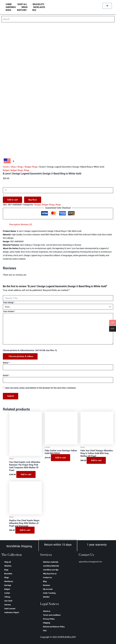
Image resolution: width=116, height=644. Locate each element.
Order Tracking (49, 593)
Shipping (47, 623)
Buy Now (33, 200)
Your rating (9, 302)
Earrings (11, 7)
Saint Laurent (10, 609)
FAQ (34, 10)
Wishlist (46, 597)
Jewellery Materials (51, 566)
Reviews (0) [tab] (26, 224)
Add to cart (12, 200)
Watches (22, 10)
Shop (13, 167)
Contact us (47, 577)
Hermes (8, 605)
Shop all (22, 4)
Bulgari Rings (31, 167)
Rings (25, 7)
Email (6, 375)
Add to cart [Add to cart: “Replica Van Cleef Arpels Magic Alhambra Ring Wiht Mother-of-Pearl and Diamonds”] (25, 530)
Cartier (7, 593)
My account (48, 589)
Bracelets (38, 4)
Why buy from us (50, 574)
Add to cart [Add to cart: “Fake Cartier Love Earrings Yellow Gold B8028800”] (61, 458)
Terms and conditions (52, 615)
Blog (45, 581)
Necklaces (39, 7)
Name (6, 363)
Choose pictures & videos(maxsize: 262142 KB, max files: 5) (30, 350)
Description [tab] (15, 224)
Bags (8, 10)
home (9, 4)
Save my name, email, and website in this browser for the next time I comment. (41, 388)
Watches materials (51, 562)
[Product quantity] (58, 190)
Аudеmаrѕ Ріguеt (12, 612)
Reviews (47, 585)
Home (6, 167)
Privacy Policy (49, 619)
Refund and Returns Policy (54, 627)
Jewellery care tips (51, 570)
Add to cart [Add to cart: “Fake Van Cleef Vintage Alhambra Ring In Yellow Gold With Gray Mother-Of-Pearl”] (96, 460)
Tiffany (7, 597)
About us (47, 611)
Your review (9, 311)
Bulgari (6, 170)
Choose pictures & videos (21, 356)
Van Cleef (8, 601)
